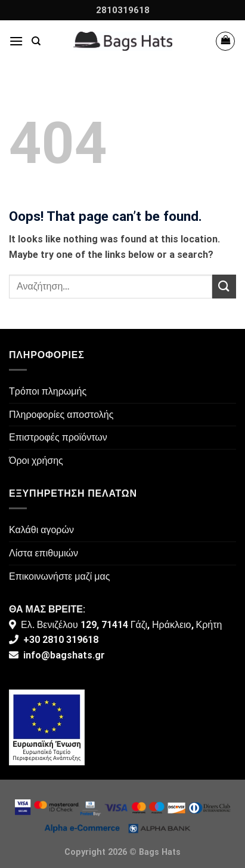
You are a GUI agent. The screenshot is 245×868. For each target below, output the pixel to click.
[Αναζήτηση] (36, 41)
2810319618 (123, 10)
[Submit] (224, 286)
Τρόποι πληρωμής (48, 391)
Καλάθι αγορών (41, 530)
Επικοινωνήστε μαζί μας (60, 576)
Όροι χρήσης (36, 461)
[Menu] (16, 41)
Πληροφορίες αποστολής (61, 415)
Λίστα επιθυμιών (44, 553)
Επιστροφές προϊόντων (58, 437)
